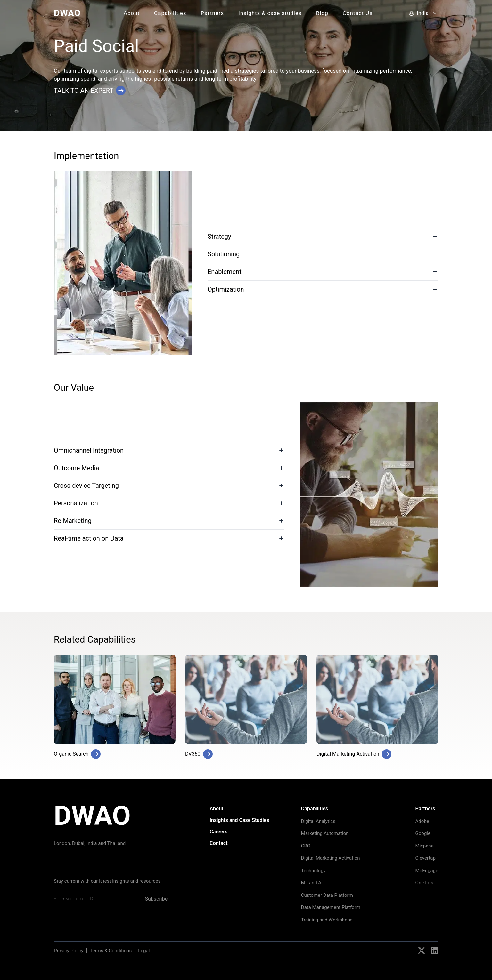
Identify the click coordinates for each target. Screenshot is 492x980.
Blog (322, 13)
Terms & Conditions (111, 951)
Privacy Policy (69, 951)
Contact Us (358, 13)
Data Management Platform (331, 907)
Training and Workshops (327, 920)
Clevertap (426, 858)
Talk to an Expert (90, 91)
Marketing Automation (325, 833)
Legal (144, 951)
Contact (218, 843)
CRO (306, 846)
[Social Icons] (422, 951)
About (132, 13)
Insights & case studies (270, 13)
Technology (313, 871)
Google (423, 833)
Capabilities (170, 13)
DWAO (67, 13)
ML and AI (312, 883)
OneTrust (425, 883)
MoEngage (427, 871)
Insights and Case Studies (239, 820)
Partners (213, 13)
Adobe (422, 821)
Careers (218, 832)
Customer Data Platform (327, 895)
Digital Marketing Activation (331, 858)
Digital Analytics (318, 821)
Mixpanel (425, 846)
